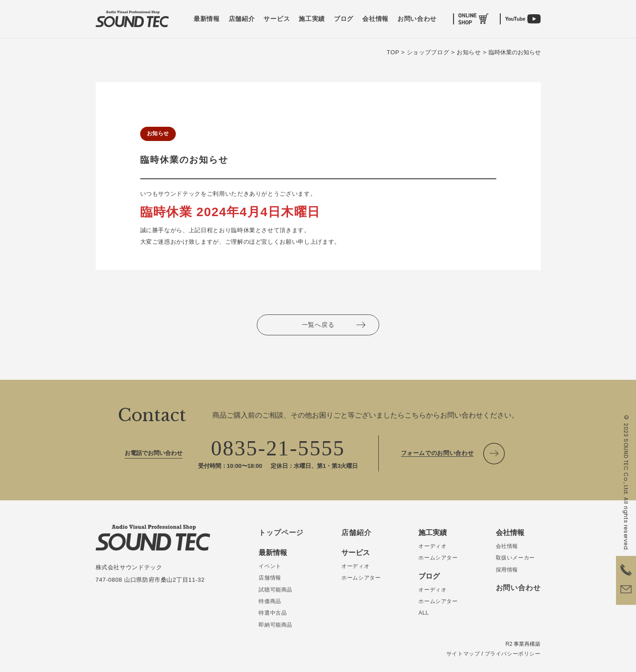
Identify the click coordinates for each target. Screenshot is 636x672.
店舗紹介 (242, 19)
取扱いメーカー (515, 558)
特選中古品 (273, 613)
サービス (277, 19)
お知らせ (158, 133)
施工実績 (312, 19)
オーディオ (355, 566)
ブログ (344, 19)
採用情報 (507, 570)
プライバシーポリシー (513, 654)
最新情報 (207, 19)
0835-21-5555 (278, 448)
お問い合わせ (417, 19)
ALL (423, 613)
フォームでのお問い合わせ (438, 453)
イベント (270, 566)
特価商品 (270, 601)
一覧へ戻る (318, 325)
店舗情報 (270, 578)
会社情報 (375, 19)
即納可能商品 (275, 625)
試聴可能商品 (275, 590)
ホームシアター (361, 578)
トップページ (281, 533)
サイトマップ (463, 654)
